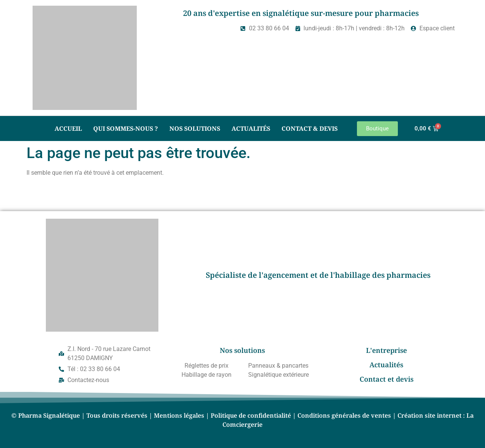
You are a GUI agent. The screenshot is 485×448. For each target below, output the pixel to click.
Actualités (251, 128)
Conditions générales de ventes (344, 415)
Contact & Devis (310, 128)
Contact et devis (386, 379)
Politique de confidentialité (251, 415)
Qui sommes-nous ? (126, 128)
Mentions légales (179, 415)
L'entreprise (386, 350)
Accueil (68, 128)
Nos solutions (195, 128)
